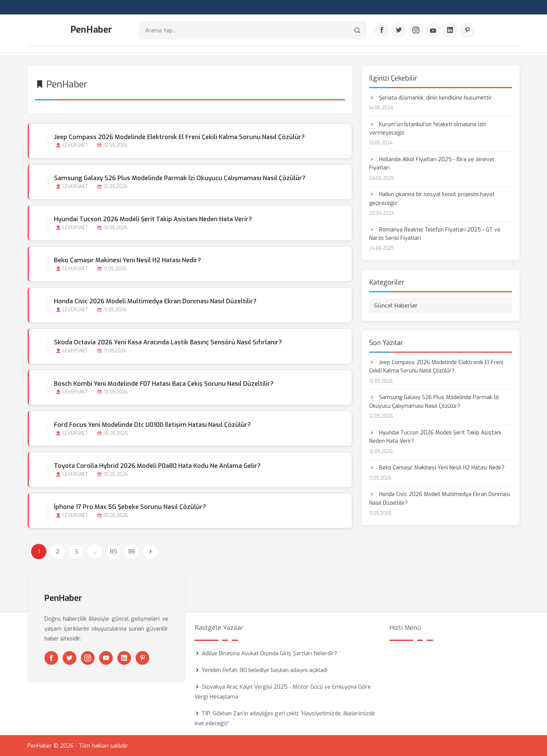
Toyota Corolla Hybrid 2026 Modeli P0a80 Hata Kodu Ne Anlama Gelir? (157, 465)
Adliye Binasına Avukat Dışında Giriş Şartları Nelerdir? (269, 653)
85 (113, 551)
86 (132, 551)
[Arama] (357, 31)
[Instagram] (416, 31)
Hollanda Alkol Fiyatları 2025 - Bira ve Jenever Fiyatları (432, 163)
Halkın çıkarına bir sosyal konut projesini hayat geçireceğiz (432, 198)
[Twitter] (399, 31)
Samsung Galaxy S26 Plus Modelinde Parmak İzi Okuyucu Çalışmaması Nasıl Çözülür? (179, 177)
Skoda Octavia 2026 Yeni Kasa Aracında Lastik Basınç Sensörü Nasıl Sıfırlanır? (168, 342)
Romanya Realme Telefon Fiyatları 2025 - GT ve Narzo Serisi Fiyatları (435, 233)
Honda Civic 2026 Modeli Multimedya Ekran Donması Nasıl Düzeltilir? (155, 301)
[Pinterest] (467, 31)
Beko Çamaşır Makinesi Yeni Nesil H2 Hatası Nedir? (127, 260)
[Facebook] (382, 31)
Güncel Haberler (396, 305)
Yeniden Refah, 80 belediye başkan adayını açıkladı (265, 670)
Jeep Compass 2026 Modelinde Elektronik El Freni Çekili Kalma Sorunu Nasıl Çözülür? (179, 136)
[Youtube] (433, 31)
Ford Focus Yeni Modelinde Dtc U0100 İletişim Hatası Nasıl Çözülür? (152, 424)
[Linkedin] (450, 31)
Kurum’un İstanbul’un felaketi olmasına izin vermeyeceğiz (428, 128)
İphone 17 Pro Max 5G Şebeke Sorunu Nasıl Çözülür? (130, 506)
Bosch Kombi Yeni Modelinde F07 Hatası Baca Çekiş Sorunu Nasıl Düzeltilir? (163, 383)
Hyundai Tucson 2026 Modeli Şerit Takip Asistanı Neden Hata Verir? (153, 218)
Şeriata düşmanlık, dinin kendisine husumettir (431, 97)
